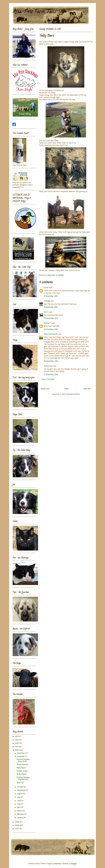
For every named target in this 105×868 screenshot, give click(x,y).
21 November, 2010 (51, 296)
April (19, 808)
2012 (17, 743)
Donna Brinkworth (51, 334)
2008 (17, 826)
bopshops (58, 864)
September (21, 790)
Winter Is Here (22, 771)
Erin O (46, 312)
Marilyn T (47, 323)
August (20, 794)
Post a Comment (48, 379)
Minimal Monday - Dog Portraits (24, 779)
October (20, 787)
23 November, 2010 (51, 330)
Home (66, 389)
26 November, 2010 (51, 361)
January (20, 818)
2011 (17, 747)
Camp (46, 288)
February (21, 814)
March (20, 811)
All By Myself (21, 774)
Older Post (87, 389)
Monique (47, 301)
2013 (17, 740)
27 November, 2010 (51, 375)
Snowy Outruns (22, 765)
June (19, 801)
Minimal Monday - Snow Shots (24, 760)
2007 (17, 829)
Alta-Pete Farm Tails (34, 12)
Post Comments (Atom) (71, 394)
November (21, 757)
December (21, 753)
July (19, 797)
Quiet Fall (20, 783)
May (19, 804)
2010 (17, 750)
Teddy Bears (21, 768)
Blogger (74, 864)
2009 (17, 822)
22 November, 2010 (51, 318)
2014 (17, 737)
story (53, 93)
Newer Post (45, 389)
